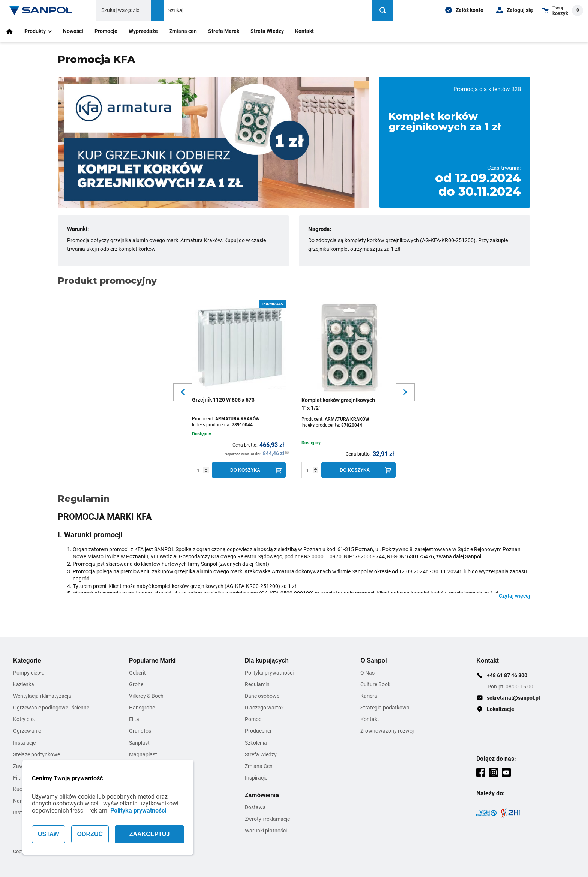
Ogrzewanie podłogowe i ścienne (51, 708)
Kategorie (27, 660)
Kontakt (304, 31)
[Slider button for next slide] (405, 392)
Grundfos (140, 731)
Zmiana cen (183, 31)
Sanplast (139, 743)
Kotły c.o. (24, 720)
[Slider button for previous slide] (183, 392)
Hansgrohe (142, 708)
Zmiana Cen (259, 766)
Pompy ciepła (29, 673)
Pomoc (253, 720)
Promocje (106, 31)
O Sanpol (373, 660)
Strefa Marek (224, 31)
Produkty (38, 31)
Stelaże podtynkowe (37, 754)
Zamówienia (262, 795)
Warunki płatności (266, 831)
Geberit (137, 673)
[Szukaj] (383, 10)
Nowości (73, 31)
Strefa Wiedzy (267, 31)
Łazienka (24, 684)
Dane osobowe (262, 696)
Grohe (136, 684)
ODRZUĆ (90, 834)
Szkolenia (256, 743)
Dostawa (255, 808)
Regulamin (257, 684)
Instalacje (24, 743)
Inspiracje (256, 778)
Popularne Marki (152, 660)
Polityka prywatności (138, 810)
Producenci (258, 731)
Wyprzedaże (143, 31)
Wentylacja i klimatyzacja (42, 696)
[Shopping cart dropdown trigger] (563, 10)
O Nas (367, 673)
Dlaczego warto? (264, 708)
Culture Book (375, 684)
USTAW (49, 834)
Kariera (369, 696)
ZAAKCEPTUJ (150, 834)
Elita (134, 720)
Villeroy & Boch (146, 696)
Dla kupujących (267, 660)
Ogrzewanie (27, 731)
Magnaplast (143, 754)
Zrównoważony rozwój (387, 731)
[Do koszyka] (249, 470)
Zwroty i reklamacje (267, 819)
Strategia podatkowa (385, 708)
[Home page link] (41, 10)
